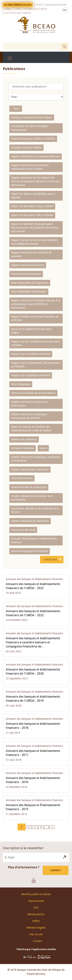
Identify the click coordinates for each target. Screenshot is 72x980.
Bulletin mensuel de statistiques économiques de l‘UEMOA (29, 416)
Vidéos (36, 921)
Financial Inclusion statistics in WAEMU (33, 139)
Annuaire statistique (23, 448)
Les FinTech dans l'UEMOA (18, 13)
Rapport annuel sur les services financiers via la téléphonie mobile (35, 242)
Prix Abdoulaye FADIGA (35, 9)
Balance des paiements (24, 439)
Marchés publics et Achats (36, 894)
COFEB (17, 9)
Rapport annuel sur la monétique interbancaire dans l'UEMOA (30, 167)
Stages (8, 9)
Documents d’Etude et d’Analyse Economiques (29, 128)
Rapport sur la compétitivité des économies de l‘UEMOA (36, 365)
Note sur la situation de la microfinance (33, 393)
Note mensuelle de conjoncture (29, 487)
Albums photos (36, 914)
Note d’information (22, 478)
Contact (56, 870)
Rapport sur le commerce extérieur (31, 354)
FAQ (36, 908)
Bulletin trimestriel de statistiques (30, 521)
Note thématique (21, 384)
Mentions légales (36, 928)
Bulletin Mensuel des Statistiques (30, 469)
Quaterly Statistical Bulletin (26, 148)
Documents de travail (23, 530)
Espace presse (36, 901)
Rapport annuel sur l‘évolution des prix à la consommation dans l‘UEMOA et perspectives (36, 304)
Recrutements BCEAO (56, 5)
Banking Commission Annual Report (32, 117)
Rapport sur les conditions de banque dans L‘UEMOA (36, 343)
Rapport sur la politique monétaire (31, 375)
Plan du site (36, 934)
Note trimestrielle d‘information (29, 291)
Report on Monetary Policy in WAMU (32, 206)
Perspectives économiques (26, 274)
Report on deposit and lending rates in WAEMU (33, 196)
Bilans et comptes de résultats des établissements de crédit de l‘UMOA (31, 429)
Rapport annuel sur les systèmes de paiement (31, 254)
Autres (43, 448)
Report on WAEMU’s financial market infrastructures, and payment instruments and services (35, 228)
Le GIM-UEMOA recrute (18, 5)
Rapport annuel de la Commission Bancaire (36, 156)
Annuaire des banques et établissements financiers (34, 540)
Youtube (35, 880)
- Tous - (16, 108)
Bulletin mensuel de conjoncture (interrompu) (29, 404)
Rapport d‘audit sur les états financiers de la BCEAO (35, 318)
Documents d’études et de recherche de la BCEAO (35, 510)
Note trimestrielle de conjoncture (30, 283)
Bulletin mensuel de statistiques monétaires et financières (36, 459)
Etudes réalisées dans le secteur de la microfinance (32, 498)
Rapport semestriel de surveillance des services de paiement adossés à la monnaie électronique (35, 181)
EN (65, 10)
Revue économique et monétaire (30, 551)
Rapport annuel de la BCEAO (28, 265)
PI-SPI (39, 5)
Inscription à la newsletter (23, 848)
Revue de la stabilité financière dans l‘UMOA (32, 331)
